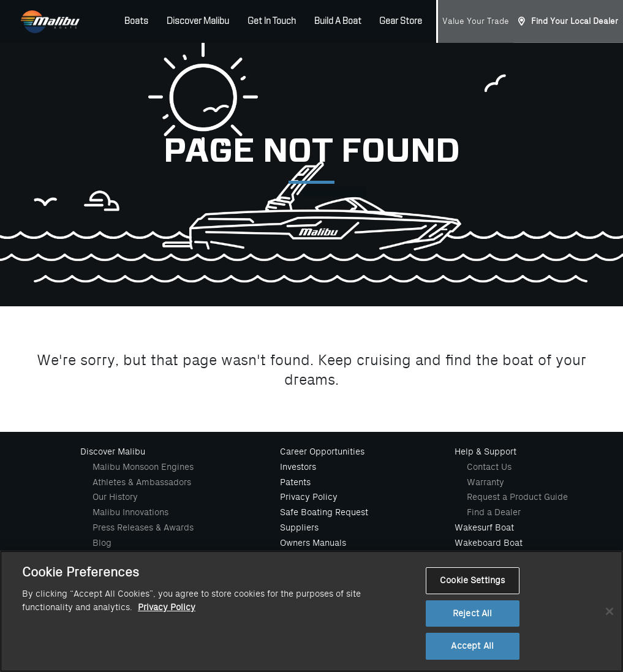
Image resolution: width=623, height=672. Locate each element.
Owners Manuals (313, 543)
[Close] (610, 641)
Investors (298, 467)
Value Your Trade (476, 21)
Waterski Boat (483, 557)
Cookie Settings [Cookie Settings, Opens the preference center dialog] (472, 610)
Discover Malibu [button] (198, 21)
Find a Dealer (494, 512)
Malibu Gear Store (316, 557)
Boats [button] (136, 21)
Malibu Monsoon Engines (143, 467)
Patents (295, 482)
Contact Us (489, 467)
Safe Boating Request (324, 512)
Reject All (472, 643)
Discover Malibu (113, 451)
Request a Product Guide (517, 497)
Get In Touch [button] (272, 21)
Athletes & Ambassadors (142, 482)
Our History (115, 497)
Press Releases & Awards (143, 527)
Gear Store (401, 21)
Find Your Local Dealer (575, 21)
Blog (102, 543)
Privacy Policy (309, 497)
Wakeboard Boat (489, 543)
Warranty (485, 482)
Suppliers (299, 527)
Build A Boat (338, 21)
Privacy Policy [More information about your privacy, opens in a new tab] (167, 637)
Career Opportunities (322, 451)
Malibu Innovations (130, 512)
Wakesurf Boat (484, 527)
